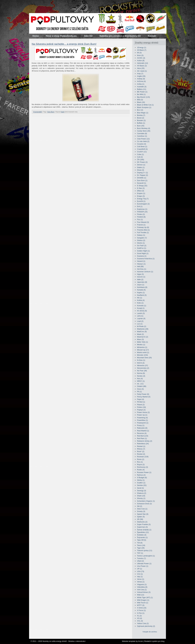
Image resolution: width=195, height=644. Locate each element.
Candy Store (144, 131)
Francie (141, 225)
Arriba (141, 84)
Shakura (142, 493)
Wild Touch (143, 603)
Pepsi (140, 399)
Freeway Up (143, 227)
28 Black (142, 50)
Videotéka (142, 587)
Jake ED (88, 36)
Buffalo (141, 123)
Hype (140, 274)
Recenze (142, 433)
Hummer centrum (145, 272)
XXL (140, 621)
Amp (140, 74)
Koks (140, 303)
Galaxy (141, 235)
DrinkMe (142, 178)
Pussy (141, 425)
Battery (142, 89)
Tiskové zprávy (145, 550)
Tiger (141, 548)
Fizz (140, 219)
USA (141, 571)
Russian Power (144, 472)
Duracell (141, 183)
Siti (140, 506)
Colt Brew (142, 146)
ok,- (140, 384)
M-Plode (142, 326)
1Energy (142, 47)
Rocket (141, 454)
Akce (141, 68)
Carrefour (142, 136)
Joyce (141, 285)
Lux (140, 324)
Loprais (141, 318)
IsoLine (141, 277)
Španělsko (143, 532)
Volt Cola (142, 590)
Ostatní (142, 386)
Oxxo (140, 389)
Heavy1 (141, 264)
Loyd (140, 321)
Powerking (142, 418)
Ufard (140, 561)
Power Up (142, 415)
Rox (140, 462)
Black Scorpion (144, 107)
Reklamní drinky (145, 441)
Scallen (141, 483)
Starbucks (142, 522)
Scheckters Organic (146, 501)
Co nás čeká (143, 141)
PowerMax (142, 420)
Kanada (141, 290)
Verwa (141, 582)
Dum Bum (51, 112)
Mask (140, 334)
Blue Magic (143, 113)
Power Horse (143, 412)
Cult (140, 157)
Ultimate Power (144, 564)
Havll (63, 112)
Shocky (141, 498)
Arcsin (141, 641)
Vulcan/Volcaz (144, 592)
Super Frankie (144, 524)
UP (140, 569)
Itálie (140, 279)
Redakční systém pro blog (154, 641)
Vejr (140, 577)
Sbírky (141, 480)
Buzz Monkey (144, 128)
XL (139, 616)
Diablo (141, 167)
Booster (141, 120)
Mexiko (141, 345)
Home (36, 36)
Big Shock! (143, 97)
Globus (141, 240)
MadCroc (142, 332)
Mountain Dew (144, 358)
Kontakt (152, 36)
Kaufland (142, 295)
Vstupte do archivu (150, 632)
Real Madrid (143, 431)
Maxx (140, 339)
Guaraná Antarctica (146, 259)
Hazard (141, 261)
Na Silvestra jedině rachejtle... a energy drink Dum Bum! (64, 44)
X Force (141, 610)
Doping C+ (142, 173)
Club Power (143, 139)
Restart (141, 446)
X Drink (142, 608)
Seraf (140, 488)
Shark (141, 496)
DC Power (142, 162)
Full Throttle (143, 232)
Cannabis (142, 133)
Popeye (141, 410)
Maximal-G (143, 337)
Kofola (141, 300)
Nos (140, 379)
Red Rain (142, 438)
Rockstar (143, 457)
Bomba (141, 115)
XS (139, 618)
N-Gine (141, 360)
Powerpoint (143, 423)
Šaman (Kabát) (144, 530)
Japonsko (142, 282)
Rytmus (141, 475)
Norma (141, 373)
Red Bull (143, 436)
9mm (140, 55)
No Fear (142, 371)
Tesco (141, 545)
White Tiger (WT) (145, 597)
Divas (140, 170)
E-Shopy (142, 186)
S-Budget (142, 478)
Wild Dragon (143, 600)
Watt (141, 595)
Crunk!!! (142, 152)
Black (141, 102)
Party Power (143, 394)
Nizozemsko (143, 368)
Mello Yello (142, 342)
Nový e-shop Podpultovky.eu (61, 36)
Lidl (140, 316)
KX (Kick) (142, 311)
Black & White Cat (145, 105)
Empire (141, 193)
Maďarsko (143, 329)
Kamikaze (142, 287)
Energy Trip (143, 199)
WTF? (141, 605)
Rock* (141, 451)
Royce (141, 464)
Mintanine (142, 347)
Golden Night (143, 251)
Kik (140, 298)
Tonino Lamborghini (146, 556)
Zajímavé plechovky (146, 626)
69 (139, 53)
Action (141, 61)
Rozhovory (142, 467)
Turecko (141, 558)
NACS (141, 363)
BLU (140, 110)
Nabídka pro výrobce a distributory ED (120, 36)
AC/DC (141, 58)
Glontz (141, 243)
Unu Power (143, 566)
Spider (141, 517)
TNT (140, 553)
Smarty (141, 511)
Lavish (141, 313)
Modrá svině (143, 352)
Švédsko (142, 535)
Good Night (143, 253)
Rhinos (141, 449)
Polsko (141, 407)
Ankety (141, 79)
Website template (129, 641)
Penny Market (144, 397)
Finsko (141, 214)
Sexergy (141, 491)
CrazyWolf (142, 149)
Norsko (141, 376)
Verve (141, 579)
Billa (140, 100)
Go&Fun (142, 248)
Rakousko (142, 428)
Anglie (141, 76)
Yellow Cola (143, 623)
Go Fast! (142, 246)
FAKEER (142, 212)
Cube (140, 154)
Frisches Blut (143, 230)
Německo (142, 365)
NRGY (141, 381)
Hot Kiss (142, 269)
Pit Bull (141, 402)
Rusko (141, 470)
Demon (141, 165)
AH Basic (142, 66)
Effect (141, 191)
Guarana (142, 256)
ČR (141, 160)
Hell (140, 266)
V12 (140, 574)
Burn (141, 126)
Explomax (142, 209)
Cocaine (141, 144)
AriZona (141, 81)
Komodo (142, 306)
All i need (142, 71)
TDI (140, 543)
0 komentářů (38, 112)
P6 (139, 392)
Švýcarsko (142, 537)
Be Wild (141, 94)
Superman (142, 527)
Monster (142, 355)
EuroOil (141, 201)
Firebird (141, 217)
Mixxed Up (143, 350)
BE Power (142, 92)
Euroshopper (143, 204)
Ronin (141, 459)
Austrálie (142, 87)
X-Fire (141, 613)
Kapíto (141, 293)
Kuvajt (141, 308)
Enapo (141, 196)
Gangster (142, 238)
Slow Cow (142, 509)
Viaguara (142, 584)
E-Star (141, 188)
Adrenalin (142, 63)
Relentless (143, 444)
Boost (141, 118)
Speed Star (143, 514)
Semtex (142, 485)
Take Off (142, 540)
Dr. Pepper (142, 175)
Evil (140, 206)
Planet (141, 405)
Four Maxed (143, 222)
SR (140, 519)
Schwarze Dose (144, 504)
